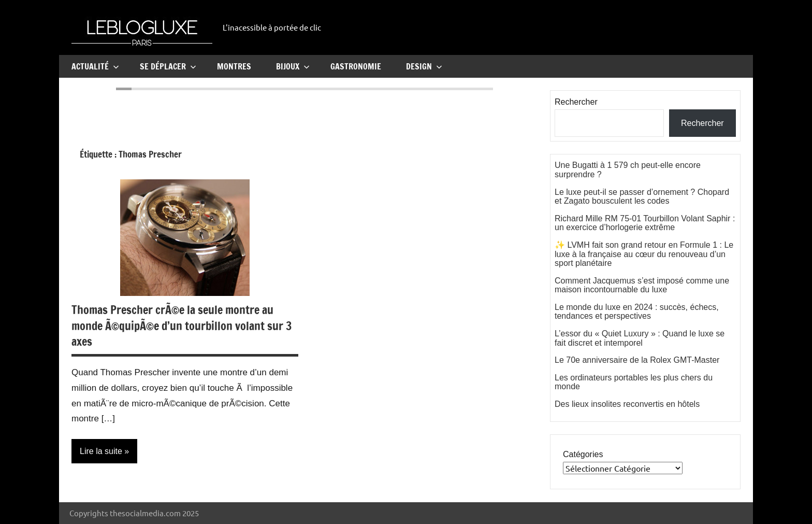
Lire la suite (101, 451)
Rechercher (576, 102)
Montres (234, 66)
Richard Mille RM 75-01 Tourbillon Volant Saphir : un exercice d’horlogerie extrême (645, 223)
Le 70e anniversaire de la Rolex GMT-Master (637, 360)
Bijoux (293, 66)
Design (424, 66)
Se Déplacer (168, 66)
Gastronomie (356, 66)
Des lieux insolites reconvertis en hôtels (627, 404)
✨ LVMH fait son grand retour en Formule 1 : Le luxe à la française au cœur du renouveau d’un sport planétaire (644, 254)
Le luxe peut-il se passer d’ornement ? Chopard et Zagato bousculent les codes (642, 197)
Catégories (583, 454)
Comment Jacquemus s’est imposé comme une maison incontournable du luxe (642, 285)
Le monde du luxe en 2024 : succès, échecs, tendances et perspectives (637, 312)
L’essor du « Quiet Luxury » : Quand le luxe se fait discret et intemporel (640, 338)
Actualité (95, 66)
